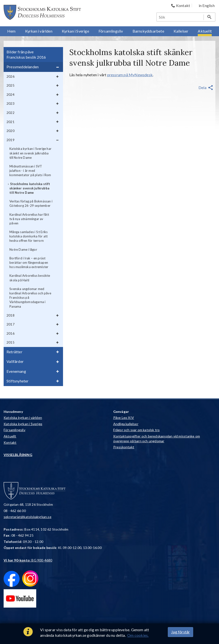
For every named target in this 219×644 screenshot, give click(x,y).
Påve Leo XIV (124, 418)
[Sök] (180, 17)
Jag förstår (180, 632)
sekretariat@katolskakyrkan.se (28, 517)
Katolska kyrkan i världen (23, 418)
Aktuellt (10, 436)
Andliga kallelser (126, 424)
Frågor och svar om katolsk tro (137, 430)
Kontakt (10, 442)
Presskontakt (124, 447)
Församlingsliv (14, 430)
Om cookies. (138, 635)
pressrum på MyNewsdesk (130, 75)
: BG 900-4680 (28, 560)
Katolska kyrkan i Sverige (23, 424)
